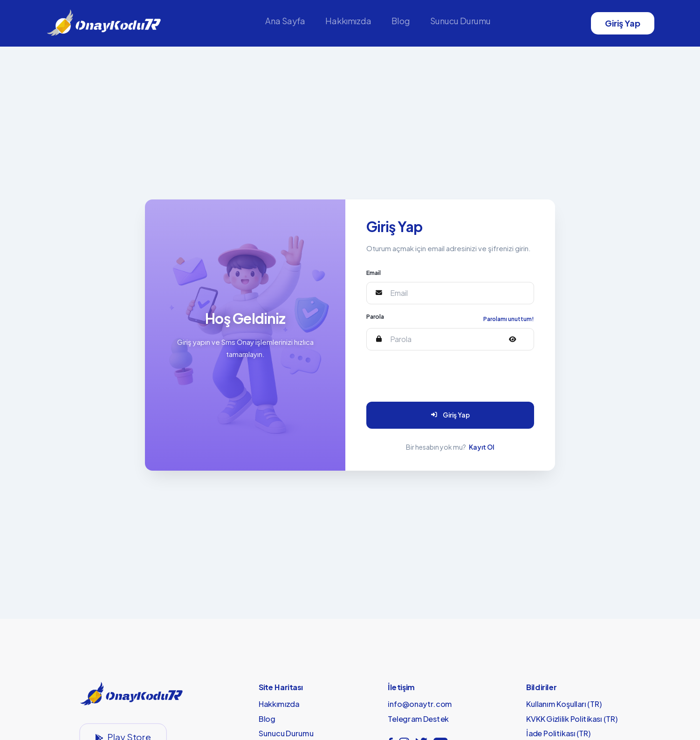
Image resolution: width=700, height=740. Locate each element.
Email (374, 273)
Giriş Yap (623, 23)
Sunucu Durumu (460, 21)
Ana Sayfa (285, 21)
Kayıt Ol (482, 447)
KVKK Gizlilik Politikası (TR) (572, 719)
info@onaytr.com (420, 704)
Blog (401, 21)
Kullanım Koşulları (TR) (564, 704)
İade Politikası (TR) (559, 733)
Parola (375, 316)
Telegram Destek (418, 719)
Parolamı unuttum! (509, 319)
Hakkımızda (348, 21)
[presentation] (434, 376)
